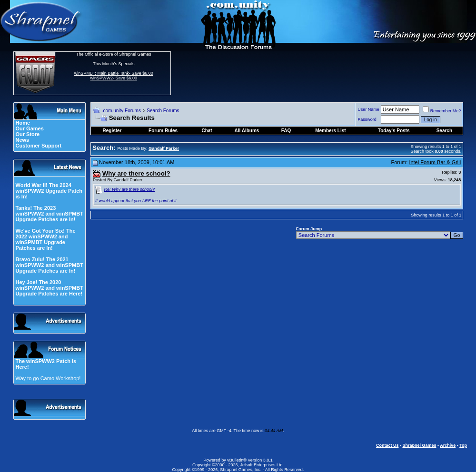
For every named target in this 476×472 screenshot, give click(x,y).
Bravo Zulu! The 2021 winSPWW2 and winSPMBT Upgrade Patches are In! (49, 265)
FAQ (286, 131)
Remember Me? (442, 111)
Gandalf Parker (128, 180)
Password (367, 119)
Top (463, 445)
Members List (330, 131)
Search (444, 131)
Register (112, 131)
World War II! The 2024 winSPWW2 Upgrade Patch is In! (49, 191)
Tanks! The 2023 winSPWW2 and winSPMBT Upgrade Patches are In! (49, 214)
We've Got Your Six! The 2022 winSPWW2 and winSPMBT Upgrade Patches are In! (45, 239)
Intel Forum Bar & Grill (435, 162)
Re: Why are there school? (130, 189)
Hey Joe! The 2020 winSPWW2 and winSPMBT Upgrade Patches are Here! (49, 288)
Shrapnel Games (419, 445)
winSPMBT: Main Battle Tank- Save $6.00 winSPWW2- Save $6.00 (114, 76)
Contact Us (387, 445)
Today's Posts (394, 131)
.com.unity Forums (121, 111)
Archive (448, 445)
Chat (207, 131)
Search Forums (163, 111)
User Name (368, 109)
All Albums (247, 131)
